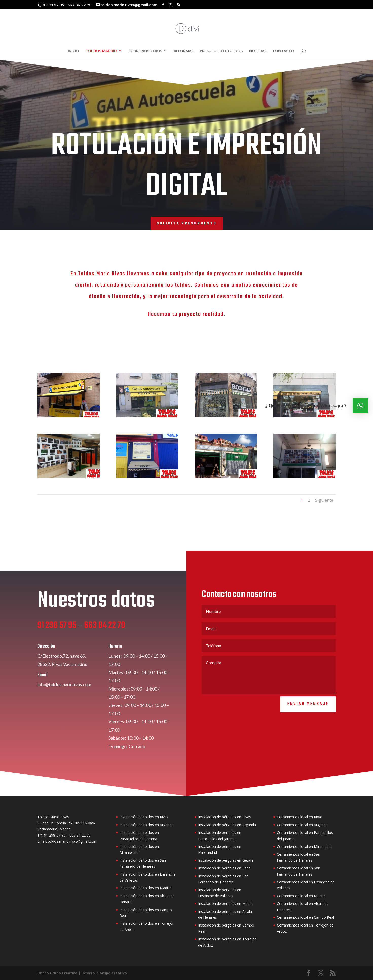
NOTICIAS (258, 51)
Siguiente (324, 500)
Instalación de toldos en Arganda (147, 825)
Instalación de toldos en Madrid (145, 888)
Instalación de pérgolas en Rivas (225, 817)
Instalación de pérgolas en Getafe (226, 860)
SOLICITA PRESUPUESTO (187, 223)
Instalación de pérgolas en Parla (224, 868)
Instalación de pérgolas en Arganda (227, 825)
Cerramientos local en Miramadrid (305, 847)
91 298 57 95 (57, 645)
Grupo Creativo (64, 973)
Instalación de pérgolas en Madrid (226, 904)
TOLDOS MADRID (101, 51)
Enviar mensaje (308, 723)
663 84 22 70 (105, 645)
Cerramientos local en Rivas (300, 817)
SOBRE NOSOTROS (145, 51)
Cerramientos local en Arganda (302, 825)
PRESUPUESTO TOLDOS (221, 51)
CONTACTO (283, 51)
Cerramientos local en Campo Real (305, 917)
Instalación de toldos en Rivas (144, 817)
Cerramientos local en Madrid (301, 896)
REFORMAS (184, 51)
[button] (360, 406)
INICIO (73, 51)
